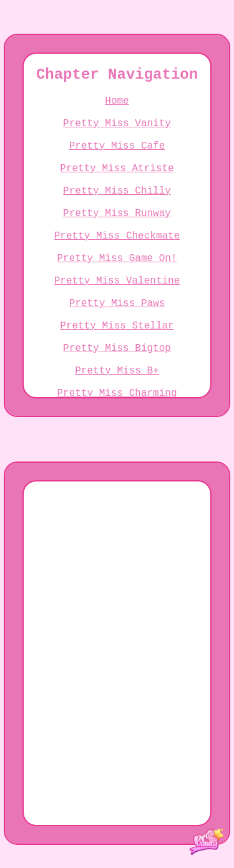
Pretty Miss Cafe (117, 164)
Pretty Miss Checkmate (117, 274)
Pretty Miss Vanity (117, 136)
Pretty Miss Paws (117, 356)
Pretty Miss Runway (117, 246)
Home (117, 109)
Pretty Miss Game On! (117, 301)
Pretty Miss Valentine (117, 328)
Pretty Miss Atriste (117, 191)
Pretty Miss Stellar (117, 383)
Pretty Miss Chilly (117, 219)
